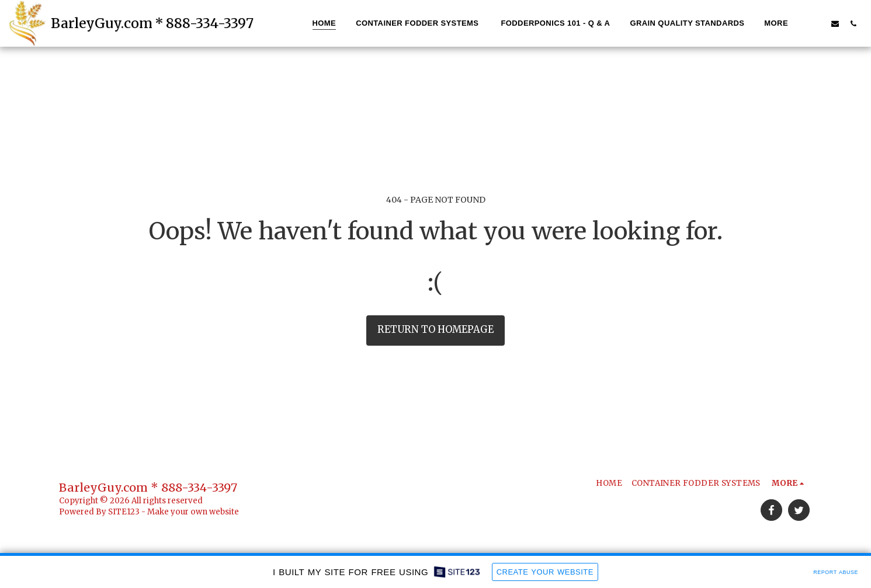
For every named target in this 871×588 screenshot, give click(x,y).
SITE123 (124, 512)
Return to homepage (435, 330)
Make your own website (193, 512)
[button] (817, 23)
